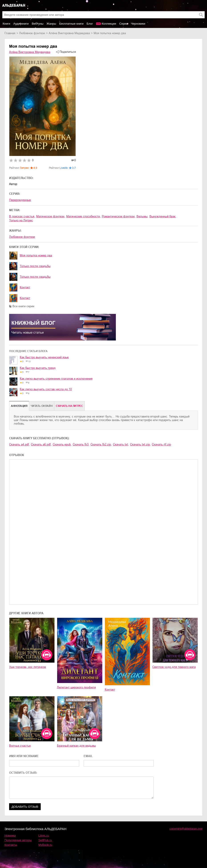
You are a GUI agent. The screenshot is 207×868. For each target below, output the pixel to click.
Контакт (25, 287)
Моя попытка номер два (36, 255)
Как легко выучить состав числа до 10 (46, 389)
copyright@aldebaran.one (186, 829)
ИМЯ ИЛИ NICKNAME (24, 756)
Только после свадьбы (35, 266)
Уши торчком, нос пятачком (28, 667)
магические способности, (83, 216)
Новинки (10, 836)
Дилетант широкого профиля (76, 687)
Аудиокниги (21, 24)
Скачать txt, (121, 444)
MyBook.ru (45, 845)
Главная (10, 33)
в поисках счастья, (22, 216)
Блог (90, 24)
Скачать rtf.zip (161, 444)
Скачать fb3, (81, 444)
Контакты (11, 845)
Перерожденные (20, 200)
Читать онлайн (42, 406)
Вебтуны (38, 24)
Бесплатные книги (71, 24)
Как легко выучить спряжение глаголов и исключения (56, 379)
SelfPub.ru (45, 840)
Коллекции (109, 24)
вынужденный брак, (163, 216)
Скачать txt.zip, (140, 444)
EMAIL (88, 756)
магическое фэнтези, (51, 216)
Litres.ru (44, 836)
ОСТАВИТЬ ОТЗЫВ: (23, 773)
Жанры (51, 24)
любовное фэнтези (32, 33)
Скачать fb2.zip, (101, 444)
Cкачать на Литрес (69, 406)
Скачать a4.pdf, (19, 444)
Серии (123, 24)
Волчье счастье (20, 746)
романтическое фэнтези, (119, 216)
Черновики (138, 24)
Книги (6, 24)
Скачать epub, (62, 444)
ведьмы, (142, 216)
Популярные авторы (18, 840)
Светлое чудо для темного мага (174, 667)
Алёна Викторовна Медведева (69, 33)
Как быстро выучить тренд (38, 368)
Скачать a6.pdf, (41, 444)
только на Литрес (21, 220)
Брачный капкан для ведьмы (76, 746)
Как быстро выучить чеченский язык (44, 357)
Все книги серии (23, 306)
